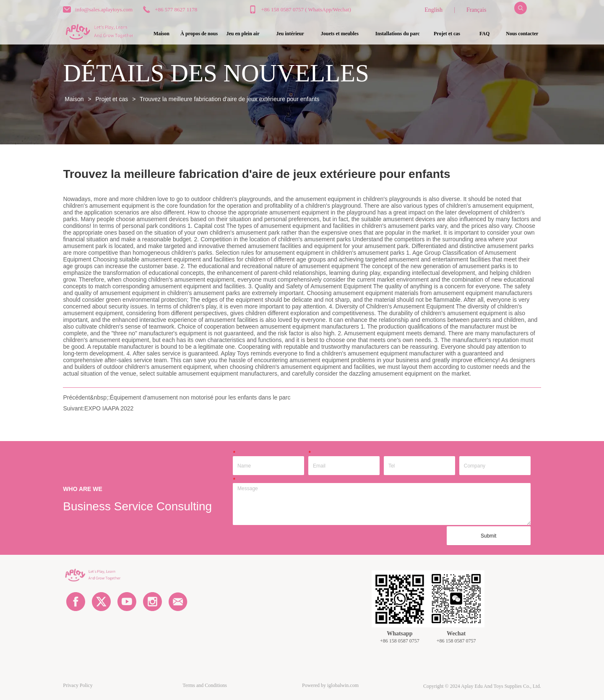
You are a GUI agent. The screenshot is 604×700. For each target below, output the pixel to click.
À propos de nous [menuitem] (199, 34)
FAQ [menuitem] (484, 34)
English (433, 10)
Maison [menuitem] (161, 34)
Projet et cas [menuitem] (447, 34)
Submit (488, 536)
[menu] (342, 34)
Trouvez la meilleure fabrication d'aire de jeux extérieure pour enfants (229, 99)
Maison (74, 99)
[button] (243, 34)
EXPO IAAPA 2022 (109, 408)
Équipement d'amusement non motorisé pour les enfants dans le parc (200, 397)
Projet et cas (112, 99)
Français (476, 10)
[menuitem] (243, 34)
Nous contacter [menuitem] (522, 34)
